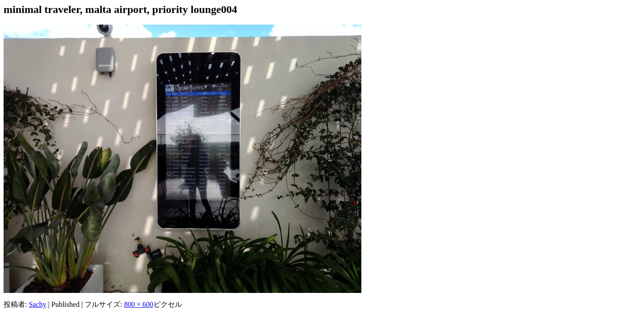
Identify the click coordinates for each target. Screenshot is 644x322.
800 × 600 (139, 304)
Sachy (37, 304)
